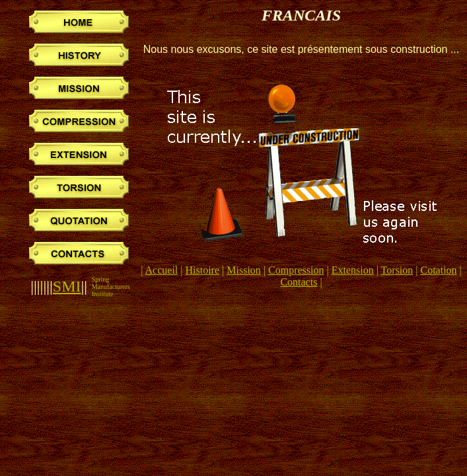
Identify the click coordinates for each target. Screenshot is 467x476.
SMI (67, 286)
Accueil (162, 270)
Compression (296, 270)
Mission (244, 270)
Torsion (397, 270)
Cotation (438, 270)
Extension (353, 270)
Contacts (299, 282)
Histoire (203, 270)
